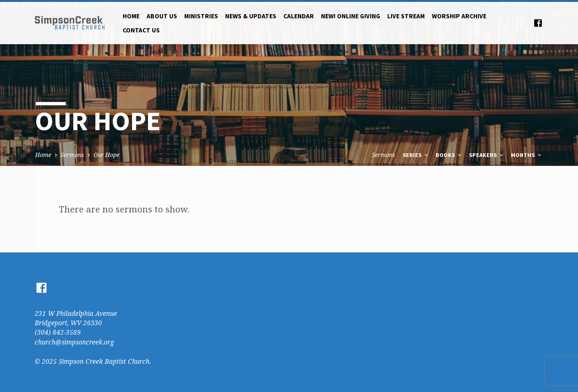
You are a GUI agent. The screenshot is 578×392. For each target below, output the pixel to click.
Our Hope (106, 155)
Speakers (487, 155)
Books (449, 155)
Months (527, 155)
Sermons (72, 155)
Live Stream (406, 16)
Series (416, 155)
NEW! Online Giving (351, 16)
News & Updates (251, 16)
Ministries (201, 16)
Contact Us (141, 30)
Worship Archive (459, 16)
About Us (162, 16)
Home (131, 16)
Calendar (299, 16)
